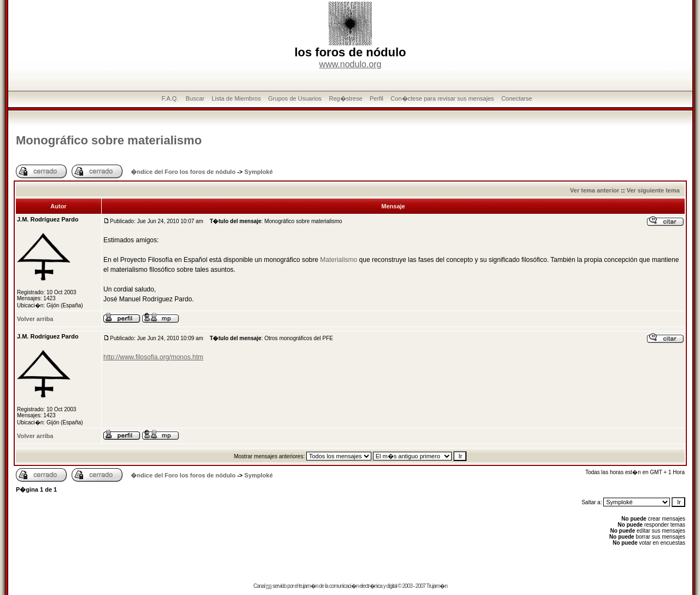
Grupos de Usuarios (295, 98)
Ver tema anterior (594, 190)
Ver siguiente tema (653, 190)
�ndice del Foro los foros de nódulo (183, 172)
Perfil (377, 98)
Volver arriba (35, 319)
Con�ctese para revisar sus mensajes (442, 98)
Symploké (259, 172)
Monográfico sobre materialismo (109, 140)
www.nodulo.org (351, 64)
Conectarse (517, 98)
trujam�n (308, 586)
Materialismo (339, 260)
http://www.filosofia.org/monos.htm (153, 357)
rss (269, 586)
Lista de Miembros (236, 98)
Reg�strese (345, 98)
